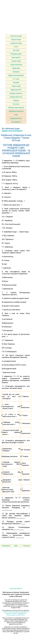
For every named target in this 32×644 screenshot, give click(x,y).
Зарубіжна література (16, 111)
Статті (16, 47)
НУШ (16, 115)
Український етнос (16, 97)
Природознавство (16, 118)
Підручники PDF (16, 90)
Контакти (16, 104)
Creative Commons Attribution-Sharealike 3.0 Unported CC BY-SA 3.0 (16, 613)
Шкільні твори (16, 40)
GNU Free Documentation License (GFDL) (16, 614)
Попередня (6, 546)
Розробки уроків (16, 54)
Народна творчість (16, 93)
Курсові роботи (16, 588)
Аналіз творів (16, 61)
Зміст (16, 546)
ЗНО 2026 (16, 50)
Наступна (26, 546)
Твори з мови (16, 86)
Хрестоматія (16, 57)
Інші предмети (16, 122)
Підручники (16, 68)
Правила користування (16, 108)
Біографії (16, 83)
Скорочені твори (16, 43)
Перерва (16, 100)
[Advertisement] (16, 17)
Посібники (16, 72)
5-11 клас (16, 79)
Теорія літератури (16, 65)
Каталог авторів (16, 36)
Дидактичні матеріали (16, 75)
